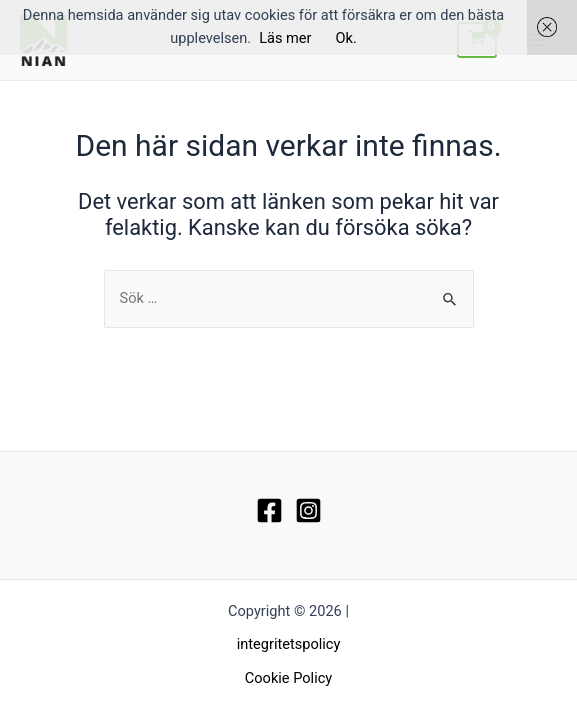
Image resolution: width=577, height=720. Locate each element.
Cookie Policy (288, 678)
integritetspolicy (289, 644)
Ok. (346, 38)
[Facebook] (269, 510)
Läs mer (285, 38)
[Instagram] (308, 510)
